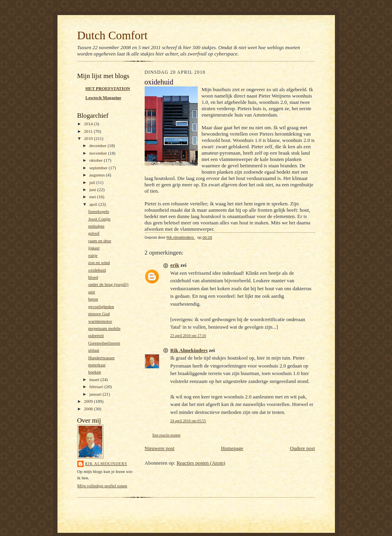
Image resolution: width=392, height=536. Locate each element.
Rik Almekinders (106, 464)
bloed (93, 277)
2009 (89, 401)
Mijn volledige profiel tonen (102, 486)
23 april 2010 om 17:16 (188, 336)
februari (97, 387)
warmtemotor (100, 321)
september (99, 168)
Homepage (232, 448)
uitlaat (94, 350)
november (98, 153)
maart (95, 379)
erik (175, 265)
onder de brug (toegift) (108, 284)
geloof (94, 233)
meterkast (97, 365)
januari (96, 394)
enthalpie (96, 226)
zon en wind (99, 262)
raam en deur (99, 241)
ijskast (94, 248)
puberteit (96, 335)
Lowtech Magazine (103, 98)
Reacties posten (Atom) (201, 463)
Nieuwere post (160, 448)
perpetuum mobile (104, 328)
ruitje (93, 255)
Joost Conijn (99, 219)
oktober (97, 160)
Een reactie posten (166, 435)
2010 (89, 138)
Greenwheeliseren (104, 343)
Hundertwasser (101, 358)
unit (91, 292)
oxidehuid (97, 270)
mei (93, 197)
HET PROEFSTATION (108, 88)
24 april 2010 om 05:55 (188, 421)
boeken (94, 372)
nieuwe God (99, 314)
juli (93, 182)
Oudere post (302, 448)
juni (93, 190)
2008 (89, 409)
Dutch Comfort (113, 35)
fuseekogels (98, 211)
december (98, 145)
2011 (89, 131)
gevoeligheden (101, 306)
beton (93, 299)
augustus (98, 175)
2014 (89, 124)
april (94, 204)
